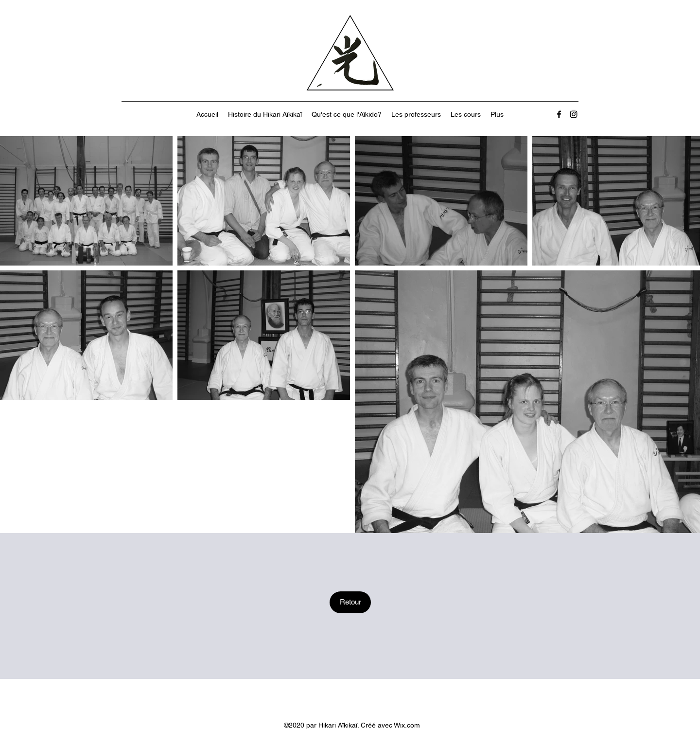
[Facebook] (559, 114)
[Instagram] (574, 114)
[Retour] (350, 602)
